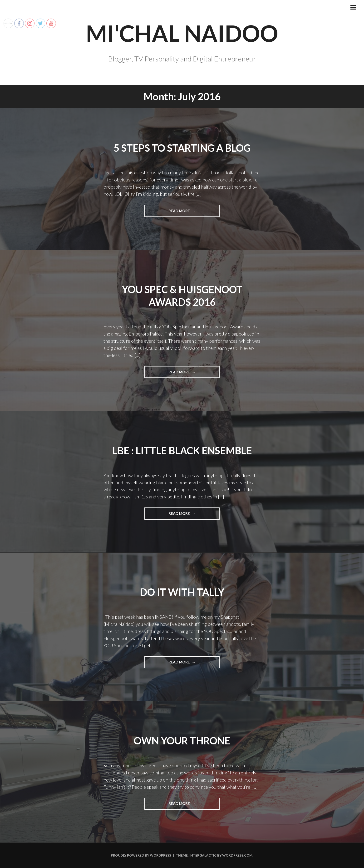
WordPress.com (237, 855)
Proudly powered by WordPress (141, 855)
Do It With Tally (182, 592)
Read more (189, 212)
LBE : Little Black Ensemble (182, 451)
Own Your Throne (182, 741)
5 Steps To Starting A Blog (182, 148)
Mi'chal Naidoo (182, 33)
